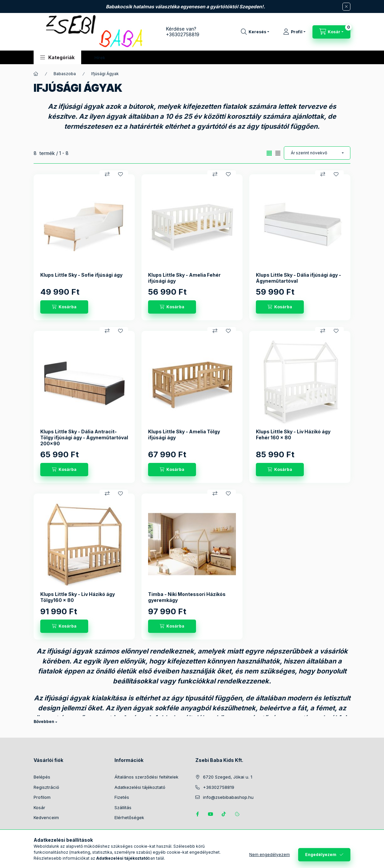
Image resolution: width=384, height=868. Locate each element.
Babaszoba (65, 74)
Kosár (39, 807)
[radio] (278, 153)
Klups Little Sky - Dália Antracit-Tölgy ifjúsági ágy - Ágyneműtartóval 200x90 (84, 437)
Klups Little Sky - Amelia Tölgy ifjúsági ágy (184, 434)
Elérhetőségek (129, 817)
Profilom (42, 797)
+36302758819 (183, 34)
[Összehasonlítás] (107, 174)
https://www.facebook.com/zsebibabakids (197, 814)
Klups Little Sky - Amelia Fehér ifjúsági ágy (184, 278)
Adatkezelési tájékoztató (140, 787)
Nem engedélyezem (270, 855)
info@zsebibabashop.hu (228, 797)
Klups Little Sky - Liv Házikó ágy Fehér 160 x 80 (293, 434)
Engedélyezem (321, 855)
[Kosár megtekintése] (331, 32)
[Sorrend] (317, 153)
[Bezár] (346, 7)
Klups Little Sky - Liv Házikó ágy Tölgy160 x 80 (78, 597)
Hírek (100, 58)
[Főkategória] (36, 74)
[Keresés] (255, 32)
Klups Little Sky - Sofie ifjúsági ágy (81, 275)
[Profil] (294, 32)
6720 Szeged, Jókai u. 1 (228, 777)
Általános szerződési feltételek (146, 777)
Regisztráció (46, 787)
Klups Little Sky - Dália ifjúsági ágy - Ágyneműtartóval (298, 278)
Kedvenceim (46, 817)
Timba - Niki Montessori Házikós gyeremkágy (187, 597)
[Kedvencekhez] (120, 174)
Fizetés (122, 797)
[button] (57, 57)
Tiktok (224, 814)
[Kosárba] (64, 307)
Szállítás (123, 807)
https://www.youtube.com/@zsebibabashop (211, 814)
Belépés (42, 777)
